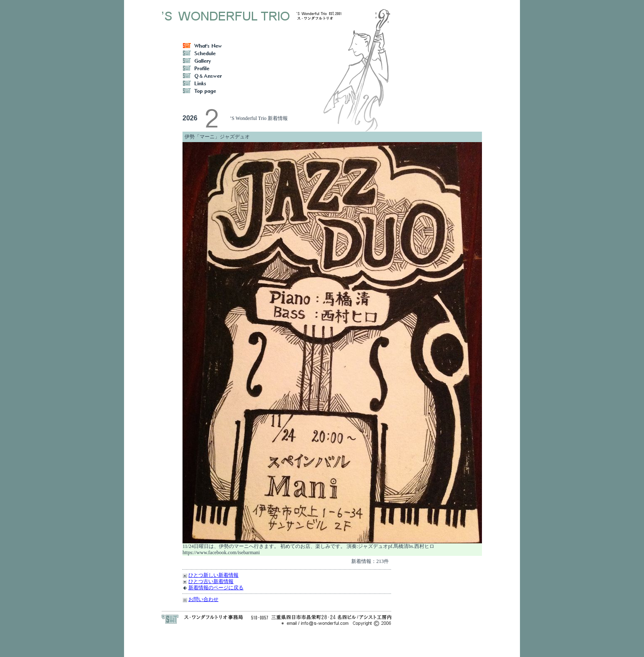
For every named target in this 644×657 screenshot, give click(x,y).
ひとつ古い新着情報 (211, 581)
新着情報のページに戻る (216, 588)
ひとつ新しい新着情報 (213, 575)
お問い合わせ (203, 599)
